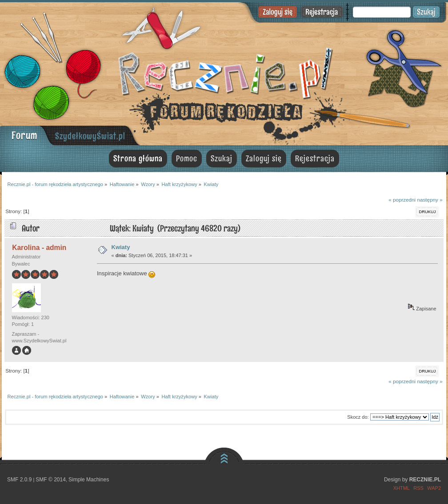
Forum (24, 135)
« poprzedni (402, 200)
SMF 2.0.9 (19, 480)
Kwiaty (121, 247)
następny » (430, 200)
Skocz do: (358, 417)
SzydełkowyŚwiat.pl (90, 136)
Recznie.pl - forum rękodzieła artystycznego (224, 72)
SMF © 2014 (51, 480)
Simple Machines (89, 480)
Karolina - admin (39, 248)
